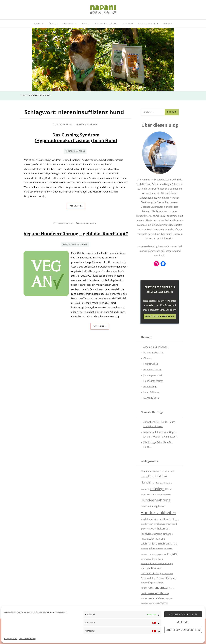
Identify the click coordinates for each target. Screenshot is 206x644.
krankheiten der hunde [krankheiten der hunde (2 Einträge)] (161, 534)
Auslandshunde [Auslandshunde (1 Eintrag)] (158, 471)
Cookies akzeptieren (183, 614)
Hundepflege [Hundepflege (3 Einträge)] (171, 519)
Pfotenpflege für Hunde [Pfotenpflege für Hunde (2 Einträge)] (152, 583)
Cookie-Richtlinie (11, 639)
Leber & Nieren (151, 392)
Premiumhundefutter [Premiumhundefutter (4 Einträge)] (154, 588)
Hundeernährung (75, 151)
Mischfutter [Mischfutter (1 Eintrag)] (168, 549)
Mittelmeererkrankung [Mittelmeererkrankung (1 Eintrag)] (149, 554)
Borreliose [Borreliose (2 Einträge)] (169, 471)
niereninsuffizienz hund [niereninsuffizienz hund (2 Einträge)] (152, 559)
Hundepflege (150, 387)
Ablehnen (183, 622)
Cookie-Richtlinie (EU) (148, 23)
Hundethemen (70, 23)
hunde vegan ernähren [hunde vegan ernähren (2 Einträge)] (152, 524)
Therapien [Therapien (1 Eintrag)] (155, 603)
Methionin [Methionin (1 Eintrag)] (144, 549)
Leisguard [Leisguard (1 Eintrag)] (144, 539)
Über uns (53, 23)
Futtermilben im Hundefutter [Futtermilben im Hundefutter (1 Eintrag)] (151, 495)
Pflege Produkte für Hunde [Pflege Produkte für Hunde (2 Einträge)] (163, 578)
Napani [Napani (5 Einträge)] (172, 554)
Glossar (147, 358)
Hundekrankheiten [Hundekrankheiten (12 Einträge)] (158, 513)
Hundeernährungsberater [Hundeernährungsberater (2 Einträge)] (153, 506)
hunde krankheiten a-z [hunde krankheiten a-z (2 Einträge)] (151, 519)
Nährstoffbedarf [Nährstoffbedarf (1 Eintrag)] (167, 574)
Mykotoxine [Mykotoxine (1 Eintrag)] (162, 554)
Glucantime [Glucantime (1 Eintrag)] (167, 495)
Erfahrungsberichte (154, 353)
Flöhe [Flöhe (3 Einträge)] (168, 489)
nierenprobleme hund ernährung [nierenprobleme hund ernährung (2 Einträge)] (157, 563)
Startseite (39, 23)
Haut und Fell (151, 364)
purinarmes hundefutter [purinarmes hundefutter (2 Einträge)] (152, 598)
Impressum (128, 23)
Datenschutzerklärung (27, 639)
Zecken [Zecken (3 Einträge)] (163, 603)
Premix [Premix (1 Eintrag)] (172, 588)
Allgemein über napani (75, 244)
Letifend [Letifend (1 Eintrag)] (174, 544)
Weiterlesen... (77, 207)
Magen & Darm (151, 398)
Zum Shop (168, 23)
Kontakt (86, 23)
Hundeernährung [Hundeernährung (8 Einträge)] (155, 500)
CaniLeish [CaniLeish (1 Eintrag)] (144, 477)
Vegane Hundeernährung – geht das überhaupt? (76, 234)
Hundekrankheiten (153, 381)
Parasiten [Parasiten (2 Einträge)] (145, 578)
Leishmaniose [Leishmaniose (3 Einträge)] (157, 539)
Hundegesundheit (153, 375)
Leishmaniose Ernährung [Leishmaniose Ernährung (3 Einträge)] (155, 544)
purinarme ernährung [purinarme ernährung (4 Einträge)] (155, 593)
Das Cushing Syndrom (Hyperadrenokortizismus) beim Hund (76, 138)
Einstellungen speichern (183, 630)
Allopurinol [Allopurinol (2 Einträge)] (146, 471)
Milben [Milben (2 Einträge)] (152, 548)
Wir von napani (146, 180)
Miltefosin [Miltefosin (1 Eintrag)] (160, 549)
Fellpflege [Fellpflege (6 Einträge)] (157, 489)
